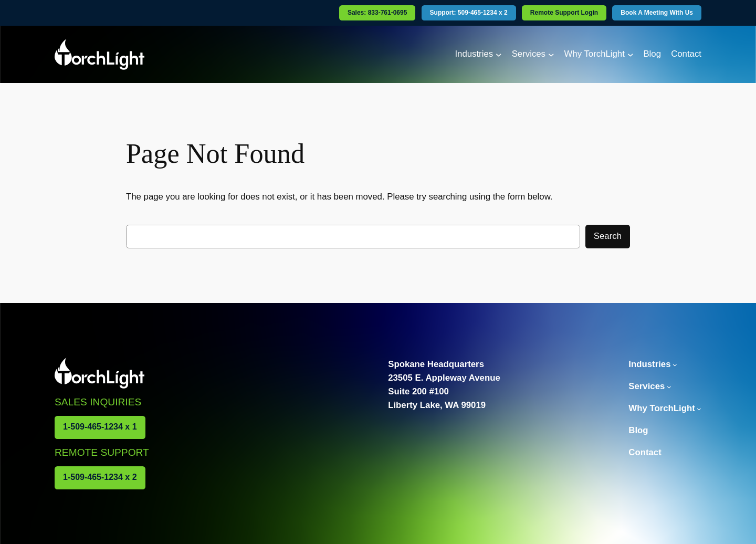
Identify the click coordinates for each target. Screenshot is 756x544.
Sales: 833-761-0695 (377, 13)
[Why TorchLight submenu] (631, 54)
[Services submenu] (551, 54)
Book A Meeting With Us (657, 13)
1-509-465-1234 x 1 (100, 427)
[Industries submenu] (499, 54)
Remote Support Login (564, 13)
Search (608, 236)
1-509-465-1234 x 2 (100, 477)
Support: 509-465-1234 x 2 (469, 13)
